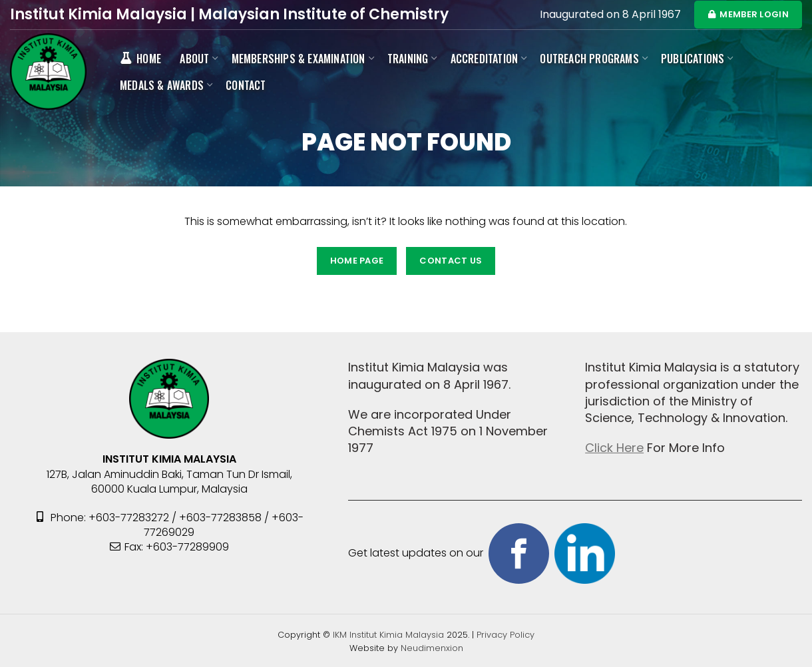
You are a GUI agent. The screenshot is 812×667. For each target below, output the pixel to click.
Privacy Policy (506, 635)
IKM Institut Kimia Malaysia (390, 635)
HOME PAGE (357, 261)
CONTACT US (451, 261)
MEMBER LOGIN (748, 14)
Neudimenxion (432, 648)
